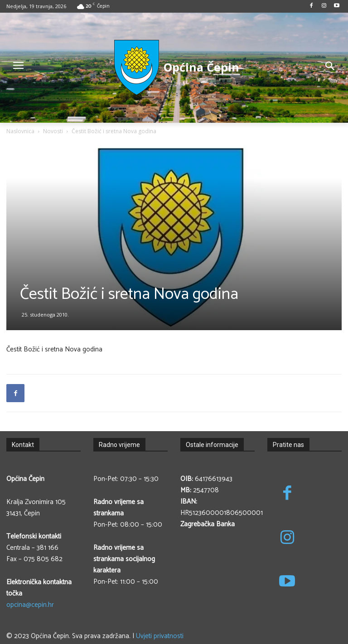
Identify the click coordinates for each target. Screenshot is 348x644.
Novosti (53, 131)
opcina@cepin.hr (30, 605)
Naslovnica (20, 131)
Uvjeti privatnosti (160, 636)
